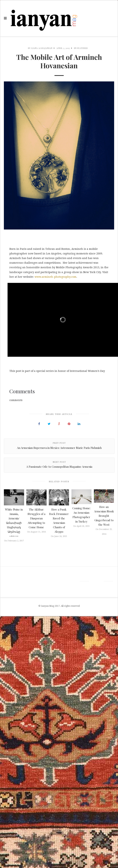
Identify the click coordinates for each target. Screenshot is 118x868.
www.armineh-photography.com (56, 277)
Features (82, 48)
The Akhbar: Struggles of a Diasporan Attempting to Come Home (36, 518)
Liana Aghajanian (42, 48)
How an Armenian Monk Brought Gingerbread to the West (104, 516)
